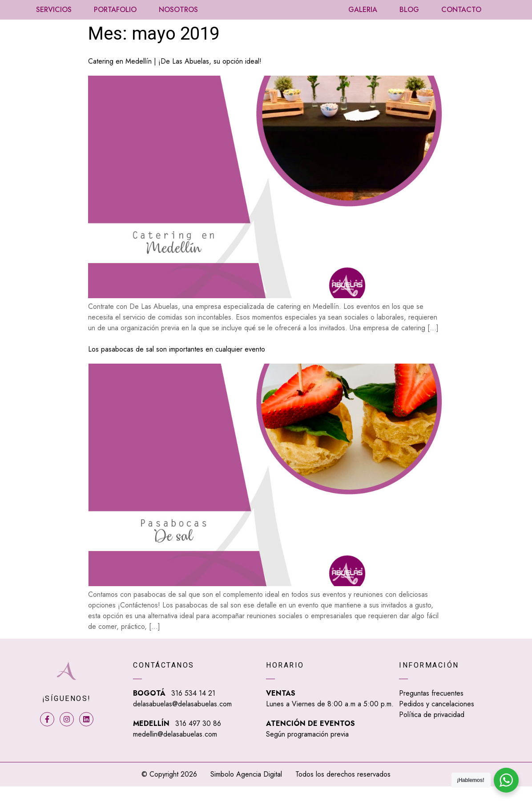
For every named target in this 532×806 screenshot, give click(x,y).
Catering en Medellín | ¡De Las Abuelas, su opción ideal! (175, 81)
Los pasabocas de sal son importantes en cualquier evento (177, 369)
